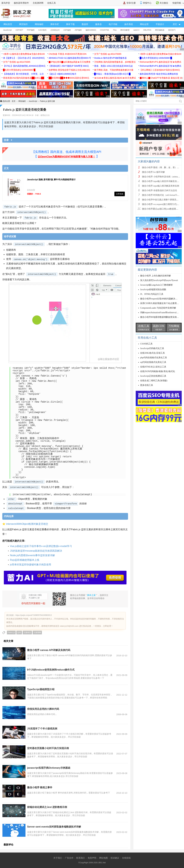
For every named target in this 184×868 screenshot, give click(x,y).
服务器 (98, 24)
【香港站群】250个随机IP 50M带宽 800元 (69, 66)
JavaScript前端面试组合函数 (153, 290)
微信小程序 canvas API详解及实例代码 (49, 650)
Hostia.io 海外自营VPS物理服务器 (110, 58)
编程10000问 (91, 30)
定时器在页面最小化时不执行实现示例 (48, 748)
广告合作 (69, 858)
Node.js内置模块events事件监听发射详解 (32, 555)
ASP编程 (67, 30)
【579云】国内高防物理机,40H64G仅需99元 (24, 66)
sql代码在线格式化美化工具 (153, 362)
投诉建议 (115, 858)
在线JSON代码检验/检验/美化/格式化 (158, 371)
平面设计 (160, 24)
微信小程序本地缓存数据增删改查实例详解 (161, 317)
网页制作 (23, 24)
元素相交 (27, 633)
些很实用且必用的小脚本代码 (43, 709)
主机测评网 (38, 3)
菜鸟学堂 (6, 3)
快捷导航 (178, 3)
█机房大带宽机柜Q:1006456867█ (156, 58)
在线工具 (52, 3)
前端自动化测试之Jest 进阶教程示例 (47, 807)
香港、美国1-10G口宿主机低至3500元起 (113, 66)
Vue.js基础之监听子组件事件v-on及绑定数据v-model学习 (41, 546)
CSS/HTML (105, 30)
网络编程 (39, 24)
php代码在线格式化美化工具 (154, 358)
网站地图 (103, 858)
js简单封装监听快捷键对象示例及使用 (31, 565)
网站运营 (144, 24)
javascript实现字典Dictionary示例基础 (49, 768)
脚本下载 (70, 24)
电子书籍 (113, 24)
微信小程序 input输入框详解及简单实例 (161, 186)
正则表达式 (55, 30)
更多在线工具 (147, 385)
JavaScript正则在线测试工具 (153, 376)
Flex (115, 30)
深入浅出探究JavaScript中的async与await (159, 280)
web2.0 (136, 30)
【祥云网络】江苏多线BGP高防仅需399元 (160, 70)
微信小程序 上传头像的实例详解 (155, 276)
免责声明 (92, 858)
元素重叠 (37, 633)
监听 (19, 633)
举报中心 (147, 3)
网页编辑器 (160, 30)
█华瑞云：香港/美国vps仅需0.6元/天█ (112, 74)
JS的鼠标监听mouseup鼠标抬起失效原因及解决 (36, 551)
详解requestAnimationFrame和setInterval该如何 (162, 313)
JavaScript (7, 30)
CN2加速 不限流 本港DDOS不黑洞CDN (68, 54)
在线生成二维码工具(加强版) (154, 381)
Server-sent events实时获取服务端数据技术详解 (54, 827)
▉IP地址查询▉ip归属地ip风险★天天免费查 (70, 62)
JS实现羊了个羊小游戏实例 (42, 729)
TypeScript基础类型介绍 (41, 689)
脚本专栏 (55, 24)
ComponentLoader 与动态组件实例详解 (158, 308)
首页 (14, 101)
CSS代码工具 (146, 344)
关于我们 (58, 858)
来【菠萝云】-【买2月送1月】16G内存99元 (24, 58)
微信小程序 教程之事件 (40, 787)
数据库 (85, 24)
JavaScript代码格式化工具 (152, 348)
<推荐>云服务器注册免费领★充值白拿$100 (24, 54)
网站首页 (8, 24)
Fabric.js (11, 633)
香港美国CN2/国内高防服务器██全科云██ (24, 78)
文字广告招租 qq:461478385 (108, 54)
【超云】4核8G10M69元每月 (62, 74)
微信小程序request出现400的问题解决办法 (160, 299)
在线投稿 (126, 858)
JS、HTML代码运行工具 (152, 294)
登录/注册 (131, 3)
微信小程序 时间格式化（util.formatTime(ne (162, 195)
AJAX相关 (42, 30)
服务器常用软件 (21, 3)
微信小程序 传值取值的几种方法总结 (159, 190)
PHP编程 (31, 30)
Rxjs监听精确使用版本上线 (25, 560)
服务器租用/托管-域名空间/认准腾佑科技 (159, 74)
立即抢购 (120, 194)
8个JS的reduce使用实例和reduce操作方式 (51, 670)
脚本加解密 (125, 30)
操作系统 (129, 24)
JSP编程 (78, 30)
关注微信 (164, 3)
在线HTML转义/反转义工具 (153, 367)
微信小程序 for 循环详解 (153, 172)
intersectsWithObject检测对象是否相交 (27, 524)
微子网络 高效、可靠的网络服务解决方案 (114, 70)
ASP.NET (19, 30)
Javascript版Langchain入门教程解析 (156, 285)
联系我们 (80, 858)
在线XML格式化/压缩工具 (152, 353)
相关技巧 (172, 30)
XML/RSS (147, 30)
